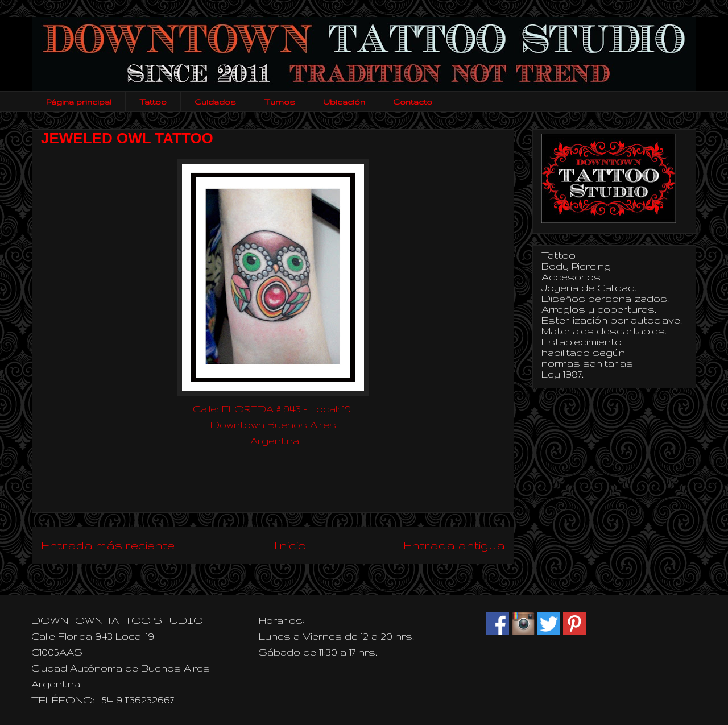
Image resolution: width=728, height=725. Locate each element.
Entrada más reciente (108, 545)
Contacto (413, 102)
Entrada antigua (454, 545)
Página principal (79, 102)
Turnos (280, 102)
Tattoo (153, 102)
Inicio (289, 545)
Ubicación (344, 102)
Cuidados (215, 102)
